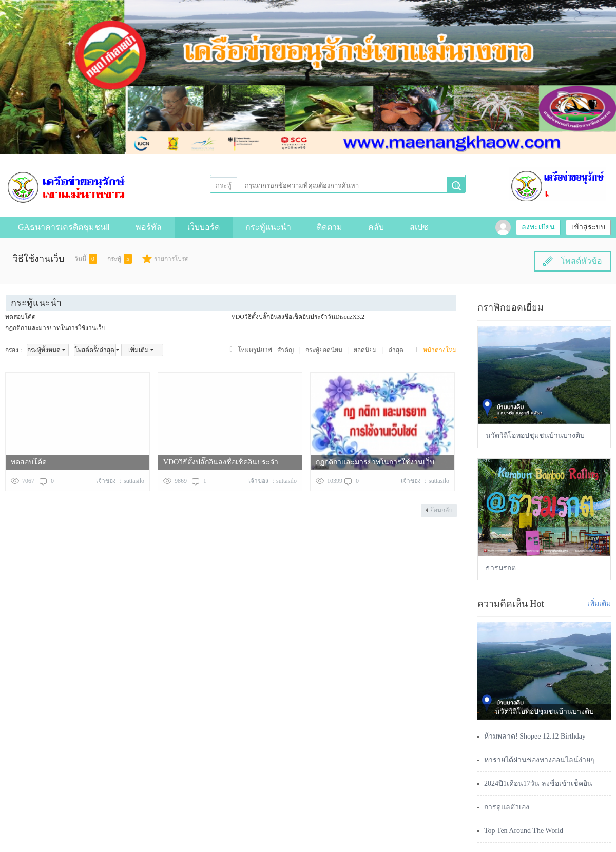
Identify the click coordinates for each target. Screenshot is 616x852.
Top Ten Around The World (524, 831)
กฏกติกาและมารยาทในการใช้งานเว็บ (55, 328)
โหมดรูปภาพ (255, 350)
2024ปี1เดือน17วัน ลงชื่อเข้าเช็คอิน (538, 783)
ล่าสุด (396, 350)
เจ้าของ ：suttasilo (120, 481)
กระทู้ (224, 186)
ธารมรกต (501, 568)
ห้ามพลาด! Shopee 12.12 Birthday (535, 736)
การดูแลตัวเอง (507, 807)
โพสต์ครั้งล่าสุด (94, 350)
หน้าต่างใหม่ (440, 350)
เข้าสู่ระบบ (588, 227)
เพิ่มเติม (139, 350)
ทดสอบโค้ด (21, 317)
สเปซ (419, 227)
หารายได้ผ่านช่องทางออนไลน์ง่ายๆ (539, 760)
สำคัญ (285, 350)
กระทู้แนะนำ (268, 227)
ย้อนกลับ (441, 510)
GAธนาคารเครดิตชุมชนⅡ (64, 227)
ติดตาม (330, 227)
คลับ (376, 227)
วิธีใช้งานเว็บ (38, 259)
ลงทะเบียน (538, 227)
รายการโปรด (171, 259)
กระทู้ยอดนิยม (324, 350)
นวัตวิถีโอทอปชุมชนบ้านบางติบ (535, 435)
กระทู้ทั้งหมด (44, 350)
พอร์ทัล (149, 227)
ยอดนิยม (365, 350)
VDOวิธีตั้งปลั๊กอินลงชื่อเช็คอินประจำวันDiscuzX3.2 (298, 317)
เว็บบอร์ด (204, 227)
